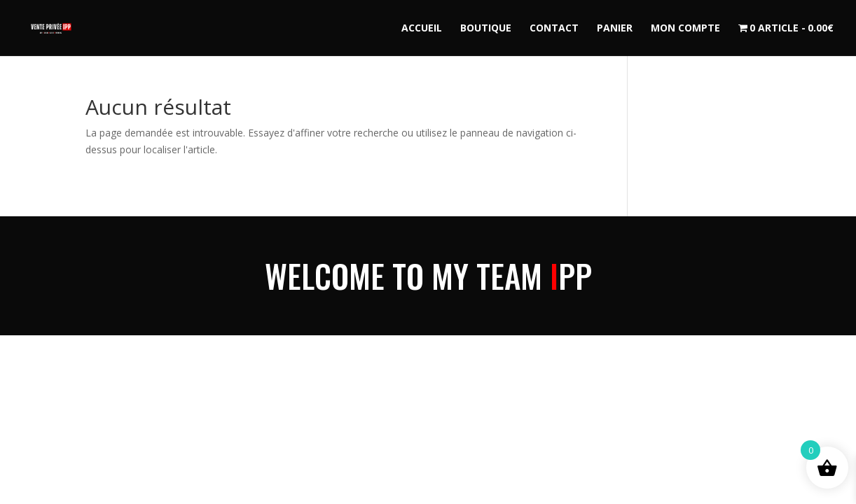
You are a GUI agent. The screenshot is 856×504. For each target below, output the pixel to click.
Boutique (486, 29)
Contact (554, 29)
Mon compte (685, 29)
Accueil (422, 29)
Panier (615, 29)
